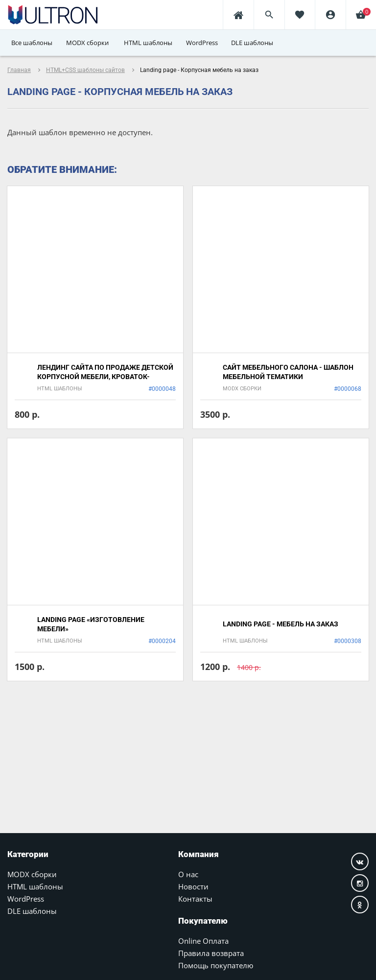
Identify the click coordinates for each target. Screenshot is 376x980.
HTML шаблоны (35, 886)
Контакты (195, 899)
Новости (193, 886)
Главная (19, 70)
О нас (188, 874)
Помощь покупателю (216, 965)
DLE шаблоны (32, 911)
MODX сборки (32, 874)
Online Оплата (203, 941)
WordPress (26, 899)
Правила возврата (211, 953)
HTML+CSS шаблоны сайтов (85, 70)
